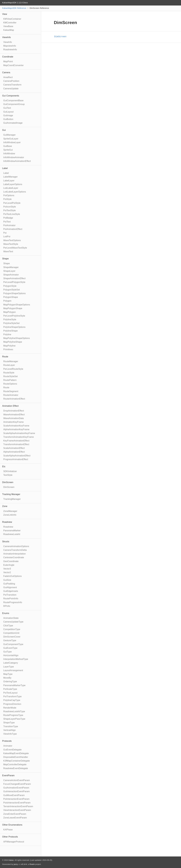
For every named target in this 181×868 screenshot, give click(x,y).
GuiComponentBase (13, 100)
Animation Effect (10, 406)
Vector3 (7, 569)
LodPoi (7, 237)
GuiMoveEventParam (14, 795)
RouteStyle (9, 373)
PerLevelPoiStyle (12, 203)
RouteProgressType (13, 715)
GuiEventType (10, 648)
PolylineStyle (10, 319)
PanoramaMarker (12, 531)
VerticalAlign (10, 730)
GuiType (7, 652)
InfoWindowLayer (12, 142)
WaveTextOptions (12, 240)
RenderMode (10, 708)
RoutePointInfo (11, 599)
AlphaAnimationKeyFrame (16, 429)
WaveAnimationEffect (14, 415)
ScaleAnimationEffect (14, 448)
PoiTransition (10, 595)
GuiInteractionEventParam (16, 791)
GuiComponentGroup (14, 104)
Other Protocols (10, 837)
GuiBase (8, 146)
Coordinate (8, 57)
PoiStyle (7, 199)
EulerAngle (9, 565)
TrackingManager (12, 499)
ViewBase (8, 26)
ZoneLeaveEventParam (15, 818)
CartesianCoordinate (14, 557)
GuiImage (8, 115)
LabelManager (10, 177)
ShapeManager (11, 267)
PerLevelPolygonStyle (14, 282)
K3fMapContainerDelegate (17, 761)
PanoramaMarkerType (14, 685)
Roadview (7, 522)
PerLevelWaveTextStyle (15, 248)
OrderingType (10, 681)
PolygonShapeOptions (14, 293)
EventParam (8, 775)
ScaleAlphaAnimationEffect (17, 456)
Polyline (7, 334)
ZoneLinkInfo (10, 515)
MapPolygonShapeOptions (17, 305)
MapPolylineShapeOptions (17, 338)
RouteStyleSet (10, 376)
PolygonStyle (10, 286)
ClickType (8, 626)
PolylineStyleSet (11, 323)
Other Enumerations (12, 825)
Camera (6, 72)
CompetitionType (12, 629)
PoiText (7, 222)
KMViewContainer (12, 19)
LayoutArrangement (13, 670)
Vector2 (7, 572)
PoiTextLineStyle (12, 214)
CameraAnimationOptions (16, 546)
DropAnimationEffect (14, 411)
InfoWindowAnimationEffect (17, 161)
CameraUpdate (11, 89)
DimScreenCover (12, 637)
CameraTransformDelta (15, 550)
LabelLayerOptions (13, 184)
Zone (5, 506)
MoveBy (7, 678)
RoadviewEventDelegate (16, 768)
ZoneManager (10, 511)
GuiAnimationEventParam (16, 788)
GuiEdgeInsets (11, 591)
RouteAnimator (11, 395)
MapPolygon (10, 312)
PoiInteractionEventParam (16, 799)
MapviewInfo (10, 46)
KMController (10, 23)
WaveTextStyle (11, 244)
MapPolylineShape (13, 342)
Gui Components (11, 96)
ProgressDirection (12, 704)
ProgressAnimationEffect (16, 459)
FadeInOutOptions (12, 576)
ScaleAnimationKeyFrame (16, 426)
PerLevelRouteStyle (13, 369)
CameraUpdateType (13, 622)
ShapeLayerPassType (14, 719)
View (5, 14)
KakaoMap (9, 30)
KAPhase (8, 830)
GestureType (10, 640)
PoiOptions (9, 195)
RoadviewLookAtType (14, 711)
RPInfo (7, 606)
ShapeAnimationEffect (14, 278)
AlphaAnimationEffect (14, 452)
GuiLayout (8, 112)
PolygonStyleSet (12, 290)
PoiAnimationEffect (13, 229)
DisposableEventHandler (16, 757)
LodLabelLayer (11, 188)
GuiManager (9, 135)
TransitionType (11, 726)
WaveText (8, 251)
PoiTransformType (12, 696)
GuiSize (7, 580)
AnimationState (11, 618)
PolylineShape (10, 331)
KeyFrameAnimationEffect (16, 441)
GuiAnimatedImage (13, 123)
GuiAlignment (10, 587)
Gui (4, 130)
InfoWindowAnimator (14, 157)
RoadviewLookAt (12, 534)
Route (5, 357)
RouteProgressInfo (13, 602)
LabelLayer (9, 181)
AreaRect (8, 77)
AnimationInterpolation (15, 554)
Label (5, 168)
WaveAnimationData (14, 418)
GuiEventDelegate (12, 750)
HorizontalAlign (11, 655)
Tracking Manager (11, 494)
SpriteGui (8, 150)
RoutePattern (10, 380)
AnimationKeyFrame (13, 422)
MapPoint (8, 61)
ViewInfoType (10, 734)
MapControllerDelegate (15, 764)
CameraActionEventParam (17, 780)
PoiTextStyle (9, 210)
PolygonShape (11, 297)
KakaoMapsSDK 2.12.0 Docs (15, 3)
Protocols (7, 741)
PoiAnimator (9, 225)
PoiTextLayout (10, 693)
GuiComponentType (13, 644)
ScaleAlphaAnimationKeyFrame (19, 433)
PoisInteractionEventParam (17, 803)
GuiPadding (9, 584)
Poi (5, 233)
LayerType (9, 667)
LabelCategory (11, 663)
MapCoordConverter (13, 65)
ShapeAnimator (11, 275)
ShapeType (9, 723)
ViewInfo (7, 37)
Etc (4, 466)
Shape (5, 259)
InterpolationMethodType (16, 659)
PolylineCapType (12, 700)
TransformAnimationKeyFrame (19, 437)
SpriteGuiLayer (11, 139)
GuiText (7, 108)
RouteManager (11, 361)
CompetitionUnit (11, 633)
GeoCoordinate (11, 561)
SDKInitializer (10, 471)
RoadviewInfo (10, 50)
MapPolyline (9, 346)
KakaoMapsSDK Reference (14, 8)
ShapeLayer (9, 271)
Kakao (11, 860)
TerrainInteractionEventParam (18, 806)
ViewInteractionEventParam (17, 810)
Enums (6, 613)
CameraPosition (11, 81)
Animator (8, 746)
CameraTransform (12, 85)
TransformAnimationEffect (16, 444)
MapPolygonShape (13, 308)
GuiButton (8, 119)
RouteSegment (11, 391)
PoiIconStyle (10, 207)
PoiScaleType (10, 689)
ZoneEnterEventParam (15, 814)
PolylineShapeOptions (14, 327)
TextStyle (8, 475)
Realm (32, 864)
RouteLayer (9, 365)
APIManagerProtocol (14, 842)
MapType (8, 674)
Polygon (7, 301)
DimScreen (8, 482)
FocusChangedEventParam (17, 784)
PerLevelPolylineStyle (14, 316)
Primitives (8, 349)
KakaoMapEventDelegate (16, 753)
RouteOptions (10, 384)
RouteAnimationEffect (14, 399)
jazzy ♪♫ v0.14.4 (20, 864)
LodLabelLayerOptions (15, 192)
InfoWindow (9, 154)
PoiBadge (8, 218)
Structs (6, 542)
